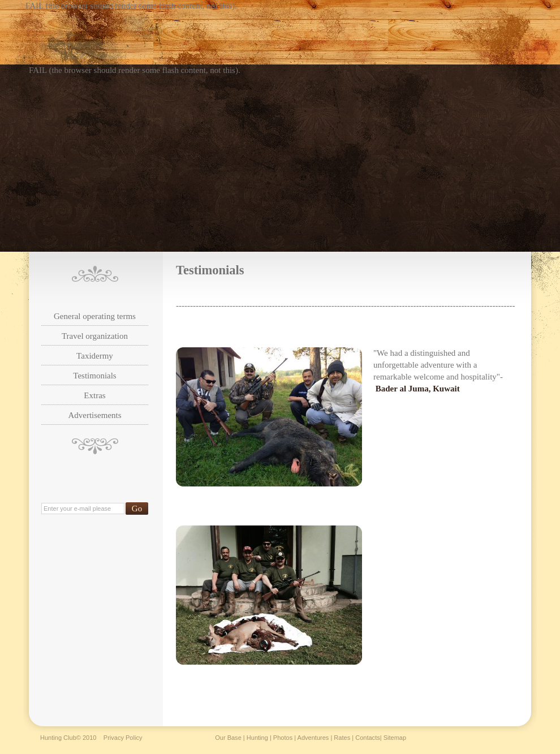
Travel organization (95, 336)
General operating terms (95, 316)
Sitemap (395, 738)
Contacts (368, 738)
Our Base (228, 738)
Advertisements (94, 415)
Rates (342, 738)
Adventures (313, 738)
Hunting (257, 738)
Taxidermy (95, 356)
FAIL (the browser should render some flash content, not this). (131, 6)
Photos (283, 738)
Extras (94, 395)
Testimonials (94, 376)
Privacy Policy (123, 738)
